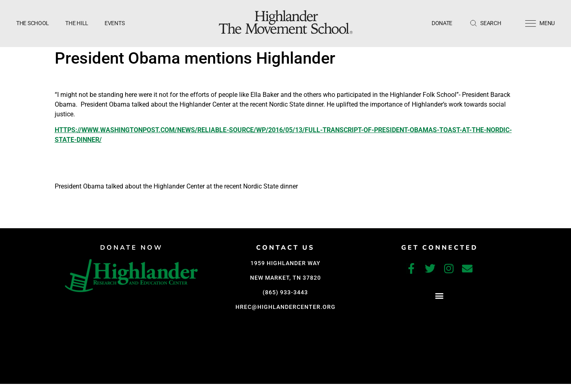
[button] (439, 295)
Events (114, 23)
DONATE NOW (132, 248)
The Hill (77, 23)
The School (33, 23)
